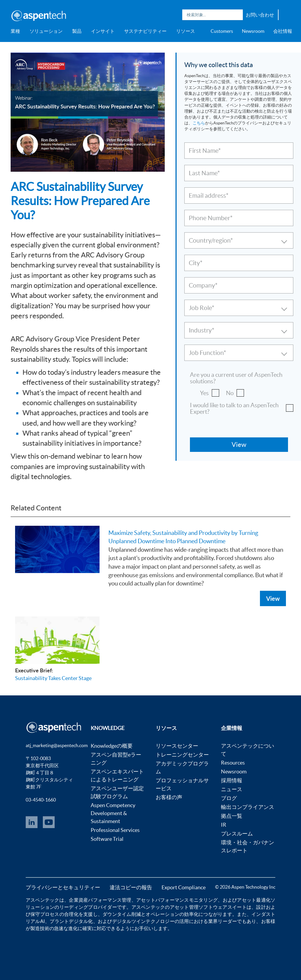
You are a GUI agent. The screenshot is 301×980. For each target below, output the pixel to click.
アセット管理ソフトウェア (199, 907)
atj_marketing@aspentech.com (57, 745)
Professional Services (115, 830)
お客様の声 (169, 797)
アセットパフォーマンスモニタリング (177, 900)
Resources (233, 763)
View (273, 598)
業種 (15, 31)
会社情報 (283, 31)
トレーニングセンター (182, 755)
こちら (199, 123)
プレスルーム (237, 834)
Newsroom (253, 31)
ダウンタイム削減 (122, 914)
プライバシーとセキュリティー (63, 887)
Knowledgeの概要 (112, 746)
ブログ (229, 798)
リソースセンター (177, 746)
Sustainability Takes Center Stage (53, 678)
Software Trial (107, 839)
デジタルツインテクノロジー (143, 921)
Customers (222, 31)
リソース (186, 31)
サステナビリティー (145, 31)
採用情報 (232, 780)
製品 (77, 31)
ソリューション (46, 31)
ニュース (232, 789)
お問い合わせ (260, 15)
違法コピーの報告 (131, 887)
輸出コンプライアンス (248, 807)
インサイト (103, 31)
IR (224, 825)
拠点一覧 (232, 816)
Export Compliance (184, 887)
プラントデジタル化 (71, 921)
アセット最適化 (254, 900)
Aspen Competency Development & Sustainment (113, 813)
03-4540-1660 (41, 800)
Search (237, 15)
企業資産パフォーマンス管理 (100, 900)
